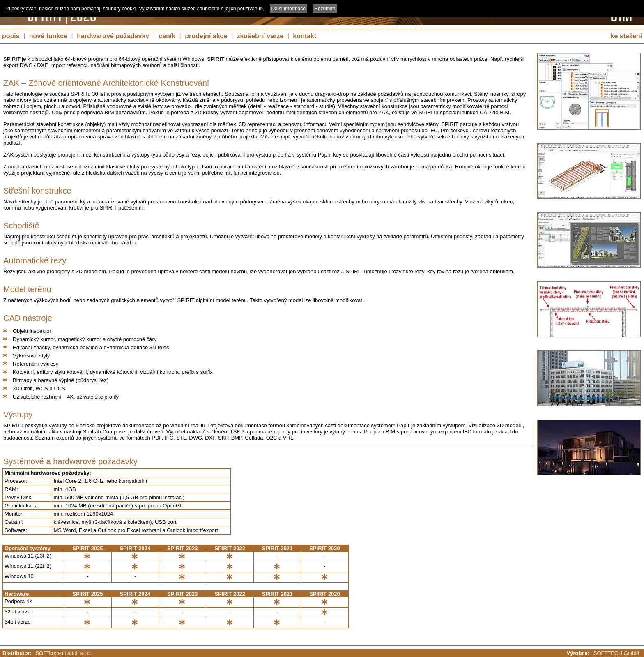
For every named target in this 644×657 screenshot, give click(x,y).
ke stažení (626, 36)
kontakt (305, 36)
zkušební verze (260, 36)
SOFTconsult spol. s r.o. (63, 653)
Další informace (289, 9)
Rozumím (325, 9)
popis (11, 36)
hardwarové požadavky (113, 36)
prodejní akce (206, 36)
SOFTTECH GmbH (616, 653)
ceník (167, 36)
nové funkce (48, 36)
